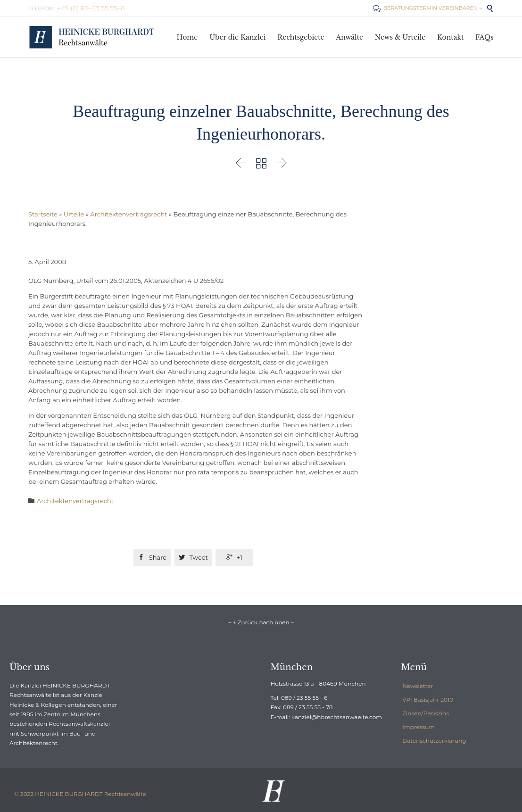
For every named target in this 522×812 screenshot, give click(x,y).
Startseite (43, 214)
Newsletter (418, 686)
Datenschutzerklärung (434, 741)
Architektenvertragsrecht (128, 214)
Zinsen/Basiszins (426, 713)
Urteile (74, 214)
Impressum (418, 727)
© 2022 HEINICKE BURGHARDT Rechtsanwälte (80, 794)
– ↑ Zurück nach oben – (261, 622)
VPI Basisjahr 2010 (428, 700)
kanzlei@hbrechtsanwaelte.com (337, 717)
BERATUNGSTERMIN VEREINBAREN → (427, 8)
